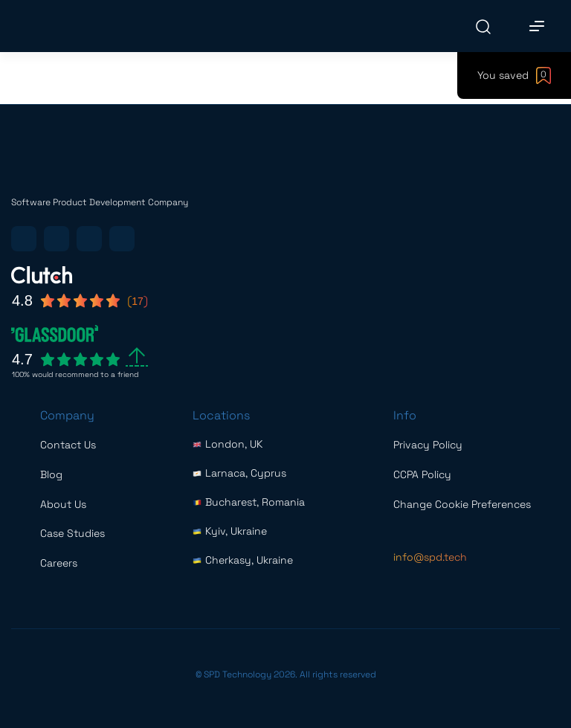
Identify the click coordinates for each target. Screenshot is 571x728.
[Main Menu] (537, 26)
